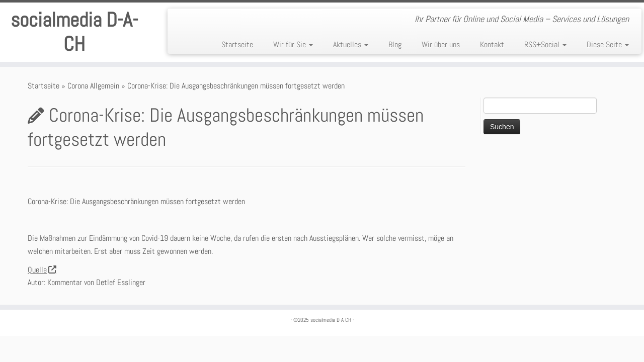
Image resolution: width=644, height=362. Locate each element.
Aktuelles (351, 44)
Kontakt (492, 44)
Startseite (237, 44)
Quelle (42, 270)
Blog (395, 44)
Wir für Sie (293, 44)
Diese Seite (608, 44)
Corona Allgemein (93, 86)
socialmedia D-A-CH (74, 32)
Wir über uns (441, 44)
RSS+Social (545, 44)
